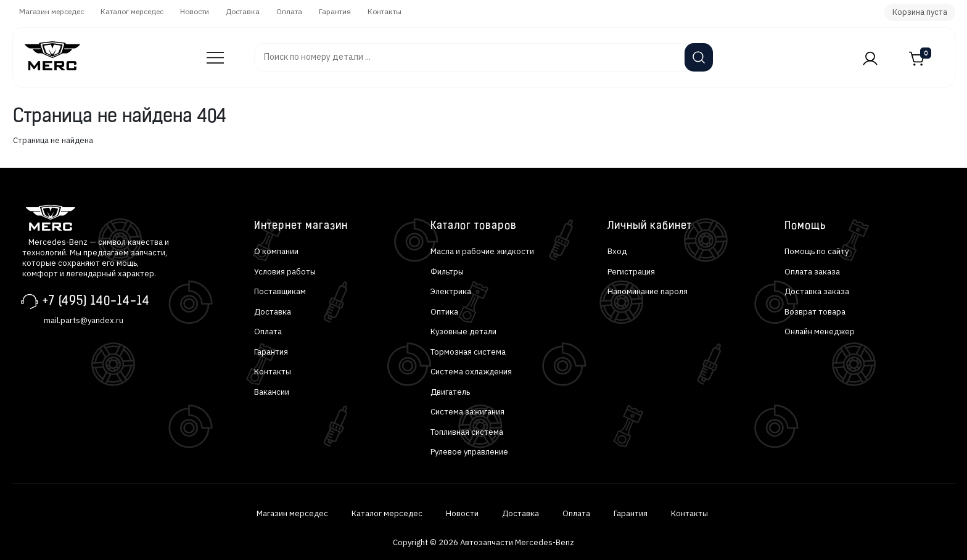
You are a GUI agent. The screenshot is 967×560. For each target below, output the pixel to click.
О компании (276, 251)
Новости (195, 11)
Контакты (385, 11)
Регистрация (631, 272)
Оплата (289, 11)
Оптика (444, 312)
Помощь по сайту (817, 251)
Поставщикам (280, 291)
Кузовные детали (463, 331)
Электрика (451, 291)
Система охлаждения (471, 372)
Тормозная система (468, 352)
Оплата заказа (812, 272)
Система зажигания (467, 412)
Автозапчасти (209, 51)
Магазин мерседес (51, 11)
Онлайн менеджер (820, 331)
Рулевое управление (469, 452)
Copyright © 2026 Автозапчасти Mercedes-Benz (483, 542)
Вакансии (272, 392)
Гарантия (335, 11)
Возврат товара (815, 312)
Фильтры (447, 272)
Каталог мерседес (132, 11)
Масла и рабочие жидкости (482, 251)
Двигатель (450, 392)
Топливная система (467, 432)
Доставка (243, 11)
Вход (617, 251)
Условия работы (285, 272)
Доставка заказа (817, 291)
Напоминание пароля (648, 291)
